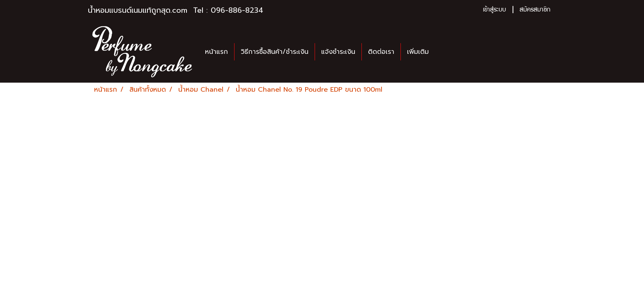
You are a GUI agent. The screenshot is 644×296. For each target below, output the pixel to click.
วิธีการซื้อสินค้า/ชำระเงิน (275, 52)
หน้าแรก (216, 52)
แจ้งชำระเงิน (338, 52)
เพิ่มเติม (418, 52)
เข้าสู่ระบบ (494, 10)
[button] (442, 52)
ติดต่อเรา (381, 52)
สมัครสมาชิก (535, 10)
